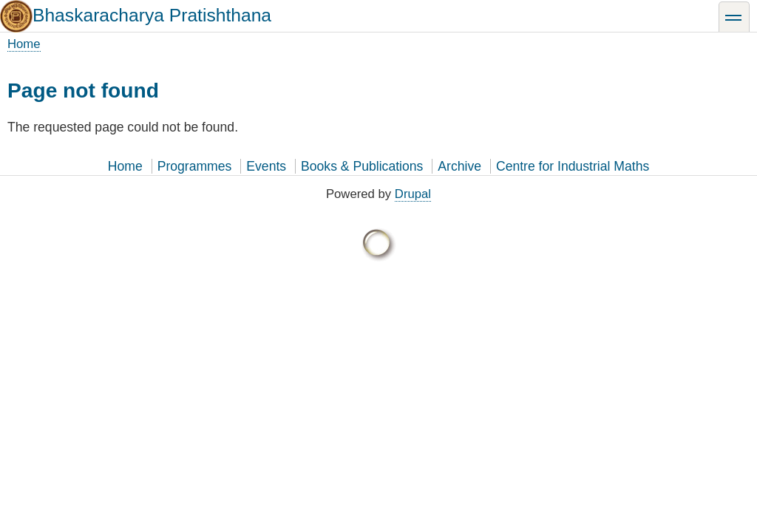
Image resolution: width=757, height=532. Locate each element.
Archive (459, 166)
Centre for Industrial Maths (573, 166)
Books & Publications (362, 166)
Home (24, 44)
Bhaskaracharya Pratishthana (152, 15)
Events (266, 166)
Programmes (195, 166)
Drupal (413, 194)
